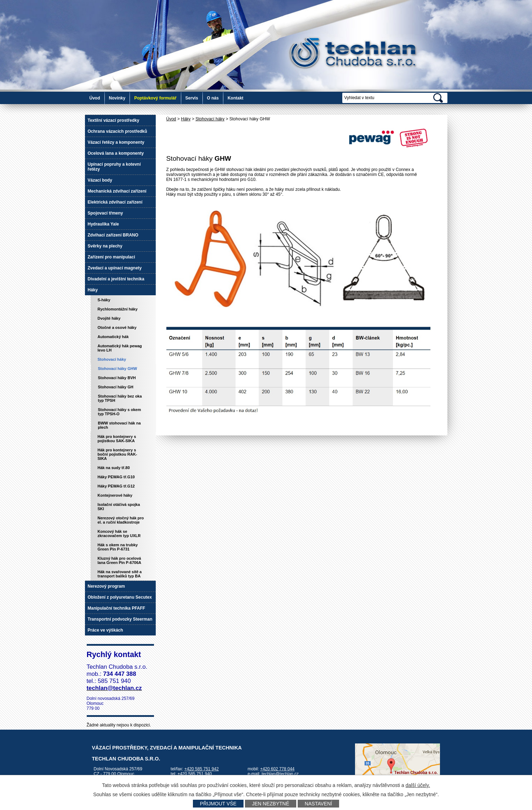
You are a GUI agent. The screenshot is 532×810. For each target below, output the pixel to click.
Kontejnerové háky (115, 495)
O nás (213, 98)
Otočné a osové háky (117, 327)
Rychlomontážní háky (118, 309)
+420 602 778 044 (277, 769)
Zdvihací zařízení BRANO (113, 235)
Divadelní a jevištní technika (116, 279)
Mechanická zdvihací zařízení (117, 191)
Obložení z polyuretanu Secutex (120, 597)
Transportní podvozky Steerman (120, 619)
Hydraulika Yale (104, 224)
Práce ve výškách (105, 630)
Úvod (95, 98)
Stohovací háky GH (116, 387)
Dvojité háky (109, 318)
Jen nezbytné (271, 804)
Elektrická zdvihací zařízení (115, 202)
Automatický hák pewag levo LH (120, 348)
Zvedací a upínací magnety (115, 268)
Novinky (117, 98)
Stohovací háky (210, 119)
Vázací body (100, 180)
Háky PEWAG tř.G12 (116, 486)
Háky (186, 119)
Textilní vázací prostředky (114, 120)
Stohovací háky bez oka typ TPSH (120, 398)
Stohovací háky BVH (117, 378)
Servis (192, 98)
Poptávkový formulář (155, 98)
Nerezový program (106, 586)
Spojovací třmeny (105, 213)
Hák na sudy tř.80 (114, 468)
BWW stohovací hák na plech (119, 425)
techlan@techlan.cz (280, 774)
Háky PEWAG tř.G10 (116, 477)
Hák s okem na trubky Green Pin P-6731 (118, 547)
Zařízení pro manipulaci (111, 257)
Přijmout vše (218, 804)
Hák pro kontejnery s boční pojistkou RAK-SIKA (118, 454)
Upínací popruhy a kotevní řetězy (114, 167)
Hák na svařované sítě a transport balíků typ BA (120, 574)
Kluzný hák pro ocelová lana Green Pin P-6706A (120, 560)
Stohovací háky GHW (118, 369)
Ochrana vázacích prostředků (118, 131)
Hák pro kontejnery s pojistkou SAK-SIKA (117, 439)
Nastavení (318, 804)
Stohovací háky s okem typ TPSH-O (120, 412)
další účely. (418, 785)
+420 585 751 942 (202, 769)
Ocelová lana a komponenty (116, 153)
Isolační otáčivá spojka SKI (119, 507)
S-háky (104, 300)
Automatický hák (113, 337)
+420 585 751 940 (195, 774)
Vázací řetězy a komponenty (116, 142)
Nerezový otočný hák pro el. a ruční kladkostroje (121, 520)
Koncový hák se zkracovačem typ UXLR (119, 534)
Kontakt (236, 98)
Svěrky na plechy (105, 246)
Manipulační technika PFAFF (117, 608)
